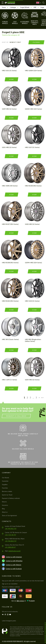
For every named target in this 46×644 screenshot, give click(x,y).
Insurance (5, 505)
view (11, 79)
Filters (36, 42)
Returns (4, 502)
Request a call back (26, 416)
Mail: (13, 551)
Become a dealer (7, 491)
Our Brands (5, 478)
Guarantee (5, 481)
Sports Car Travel (7, 495)
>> (42, 398)
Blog (3, 509)
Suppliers (5, 485)
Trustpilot (23, 601)
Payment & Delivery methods (11, 498)
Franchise (5, 488)
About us (5, 512)
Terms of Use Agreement (9, 516)
